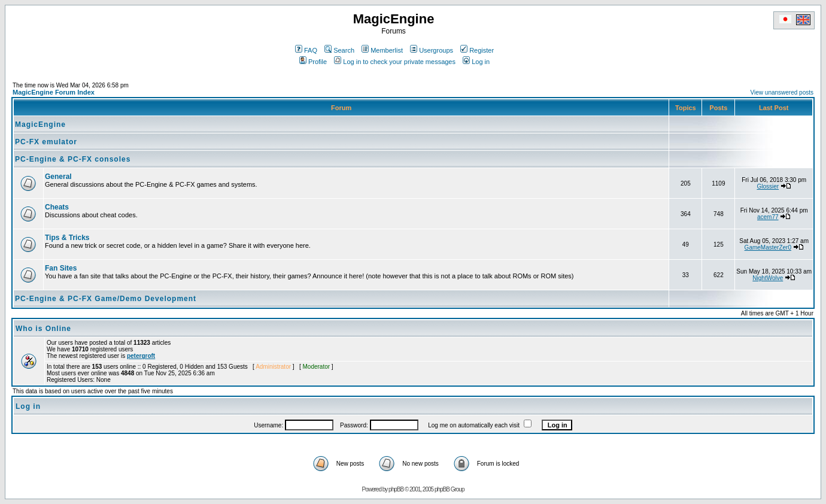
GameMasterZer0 (768, 248)
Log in (476, 62)
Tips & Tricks (67, 238)
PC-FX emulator (46, 142)
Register (477, 50)
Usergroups (432, 50)
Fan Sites (61, 268)
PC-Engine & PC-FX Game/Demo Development (106, 299)
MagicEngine (40, 125)
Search (339, 50)
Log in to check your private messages (395, 62)
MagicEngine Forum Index (54, 92)
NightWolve (768, 278)
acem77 (768, 217)
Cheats (57, 207)
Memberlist (382, 50)
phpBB (396, 489)
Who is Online (43, 329)
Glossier (768, 186)
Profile (313, 62)
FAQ (306, 50)
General (58, 177)
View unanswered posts (782, 92)
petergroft (141, 356)
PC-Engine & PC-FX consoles (73, 159)
